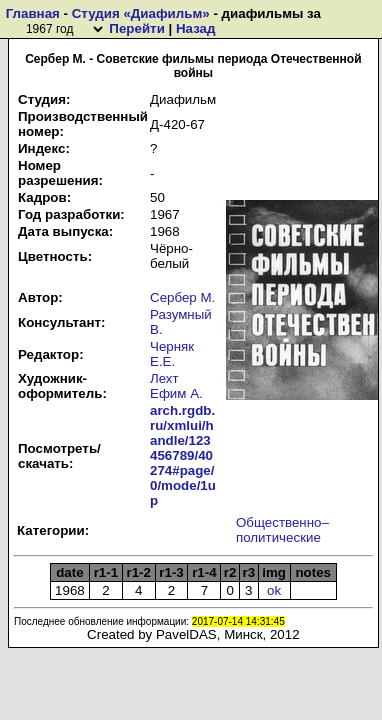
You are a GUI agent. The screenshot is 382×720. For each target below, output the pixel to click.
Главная (33, 13)
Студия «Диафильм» (141, 13)
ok (274, 590)
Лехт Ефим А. (176, 386)
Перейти (136, 28)
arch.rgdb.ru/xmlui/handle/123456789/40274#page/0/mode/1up (183, 455)
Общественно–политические (282, 530)
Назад (196, 28)
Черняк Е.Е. (172, 354)
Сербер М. (182, 297)
